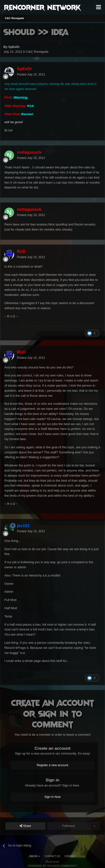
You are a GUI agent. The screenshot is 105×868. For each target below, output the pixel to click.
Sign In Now (52, 797)
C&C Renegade (37, 52)
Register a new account (53, 765)
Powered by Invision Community (53, 866)
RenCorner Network (42, 7)
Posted (31, 75)
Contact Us (52, 856)
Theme (35, 856)
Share (25, 826)
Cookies (70, 856)
